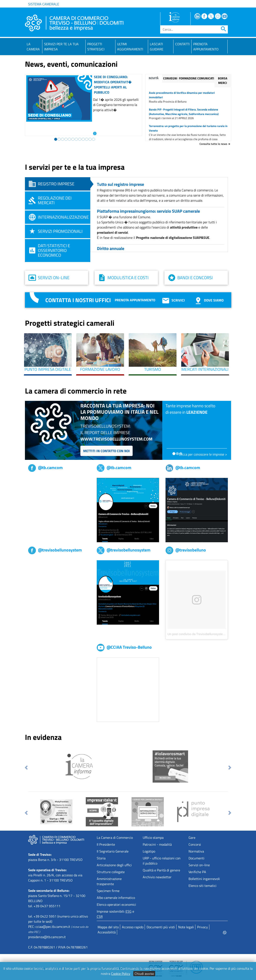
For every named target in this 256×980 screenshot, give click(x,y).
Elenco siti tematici (202, 886)
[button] (26, 768)
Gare (192, 838)
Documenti (196, 858)
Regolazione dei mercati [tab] (55, 200)
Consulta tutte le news (213, 144)
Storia (101, 858)
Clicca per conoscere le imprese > (203, 454)
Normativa (196, 851)
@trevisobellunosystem (55, 550)
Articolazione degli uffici (114, 865)
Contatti (182, 44)
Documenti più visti (161, 927)
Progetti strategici (96, 47)
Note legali (186, 927)
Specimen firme (108, 891)
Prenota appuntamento (135, 300)
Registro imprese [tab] (56, 184)
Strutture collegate (111, 872)
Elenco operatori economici (116, 904)
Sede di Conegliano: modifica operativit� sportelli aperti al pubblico (113, 85)
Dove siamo (209, 300)
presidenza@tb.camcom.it (47, 937)
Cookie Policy (121, 974)
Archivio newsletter (157, 877)
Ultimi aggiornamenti (130, 47)
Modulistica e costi (128, 278)
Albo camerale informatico (116, 898)
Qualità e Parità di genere (161, 870)
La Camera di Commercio (115, 838)
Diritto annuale (111, 248)
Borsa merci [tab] (223, 81)
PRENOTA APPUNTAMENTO (206, 47)
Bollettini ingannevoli (204, 879)
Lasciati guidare (157, 47)
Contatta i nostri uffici (78, 300)
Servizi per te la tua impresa (61, 47)
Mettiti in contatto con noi (107, 451)
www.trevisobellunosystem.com (116, 439)
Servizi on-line (54, 278)
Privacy (202, 927)
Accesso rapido (133, 927)
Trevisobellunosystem (44, 563)
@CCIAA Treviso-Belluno (124, 647)
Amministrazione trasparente (109, 881)
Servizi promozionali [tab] (60, 231)
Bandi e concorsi (195, 278)
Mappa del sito (108, 927)
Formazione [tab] (188, 78)
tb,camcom (36, 480)
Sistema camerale (44, 4)
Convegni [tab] (170, 78)
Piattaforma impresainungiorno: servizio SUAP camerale (148, 211)
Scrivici (173, 300)
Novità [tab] (154, 78)
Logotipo (149, 851)
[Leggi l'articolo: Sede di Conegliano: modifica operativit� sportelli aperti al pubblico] (95, 133)
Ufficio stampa (153, 838)
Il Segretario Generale (113, 851)
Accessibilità (107, 932)
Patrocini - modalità (157, 844)
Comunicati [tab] (206, 78)
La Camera (33, 47)
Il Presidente (106, 844)
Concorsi (195, 844)
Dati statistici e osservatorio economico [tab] (54, 250)
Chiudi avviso (144, 974)
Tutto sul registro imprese (120, 184)
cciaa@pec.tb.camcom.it (53, 927)
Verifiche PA (197, 872)
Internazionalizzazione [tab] (63, 217)
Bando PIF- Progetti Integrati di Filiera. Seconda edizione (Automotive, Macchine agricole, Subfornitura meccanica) (184, 112)
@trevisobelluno (186, 550)
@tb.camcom (45, 467)
